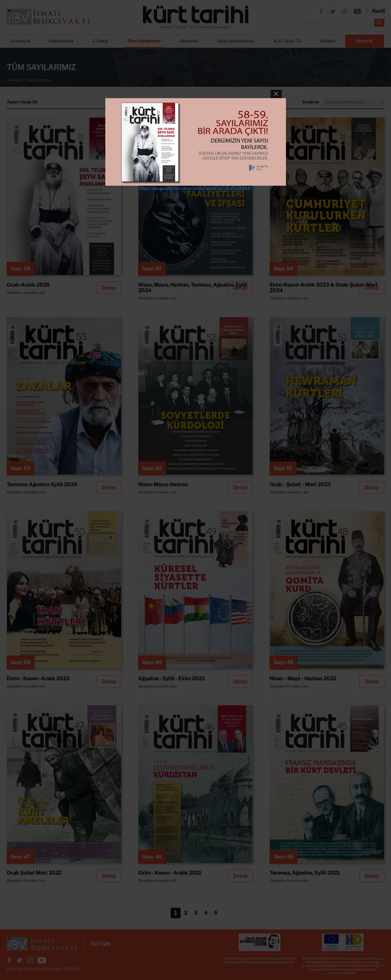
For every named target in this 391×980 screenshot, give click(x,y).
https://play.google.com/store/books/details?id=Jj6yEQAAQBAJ (196, 188)
